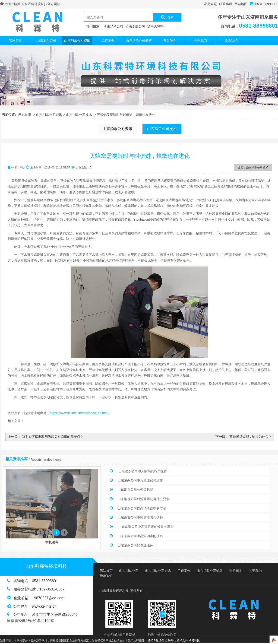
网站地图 (241, 4)
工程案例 (108, 41)
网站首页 (25, 115)
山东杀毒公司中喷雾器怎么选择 (140, 517)
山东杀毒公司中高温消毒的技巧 (140, 536)
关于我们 (200, 41)
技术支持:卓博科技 (188, 641)
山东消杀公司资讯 (77, 41)
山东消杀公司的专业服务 (135, 545)
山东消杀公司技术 (79, 115)
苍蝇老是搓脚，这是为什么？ (250, 437)
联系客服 (226, 4)
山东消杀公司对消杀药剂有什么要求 (143, 499)
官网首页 (16, 41)
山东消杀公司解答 (139, 41)
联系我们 (231, 41)
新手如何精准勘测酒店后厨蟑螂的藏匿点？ (53, 437)
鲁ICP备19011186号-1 (162, 641)
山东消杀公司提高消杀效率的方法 (142, 508)
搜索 (167, 17)
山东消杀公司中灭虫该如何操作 (140, 480)
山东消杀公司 (46, 41)
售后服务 (170, 41)
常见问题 (210, 4)
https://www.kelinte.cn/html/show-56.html (79, 413)
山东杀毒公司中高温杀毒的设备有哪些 (145, 527)
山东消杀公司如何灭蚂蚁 (135, 490)
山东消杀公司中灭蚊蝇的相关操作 (142, 471)
